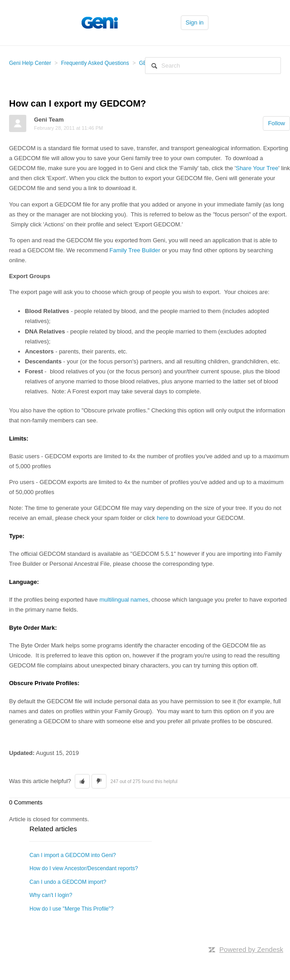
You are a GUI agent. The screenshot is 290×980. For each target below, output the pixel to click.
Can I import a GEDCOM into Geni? (73, 855)
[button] (82, 781)
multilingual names (124, 600)
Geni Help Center (30, 63)
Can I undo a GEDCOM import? (68, 882)
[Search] (213, 66)
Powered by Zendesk (251, 949)
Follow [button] (276, 123)
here (163, 518)
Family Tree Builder (135, 250)
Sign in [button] (195, 22)
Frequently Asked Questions (95, 63)
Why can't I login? (51, 895)
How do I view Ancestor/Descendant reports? (84, 868)
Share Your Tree (257, 168)
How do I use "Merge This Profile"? (72, 909)
